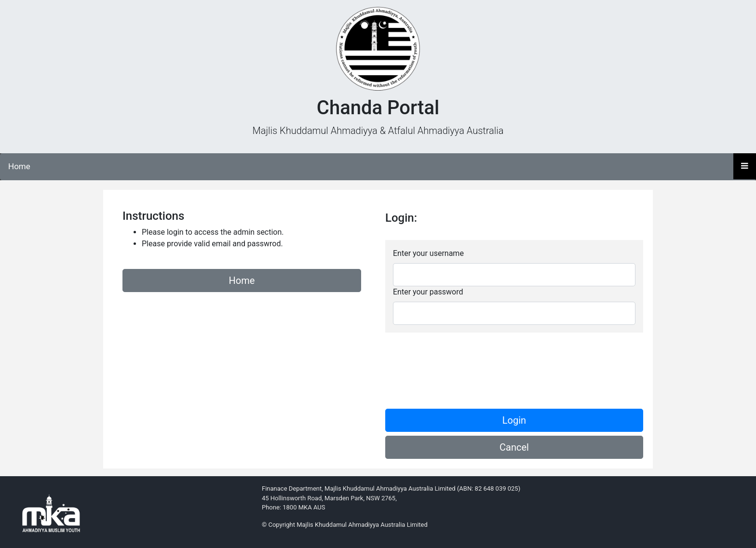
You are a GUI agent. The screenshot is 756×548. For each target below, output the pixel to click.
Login (514, 420)
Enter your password (428, 292)
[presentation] (459, 363)
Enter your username (428, 253)
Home (19, 166)
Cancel (514, 447)
